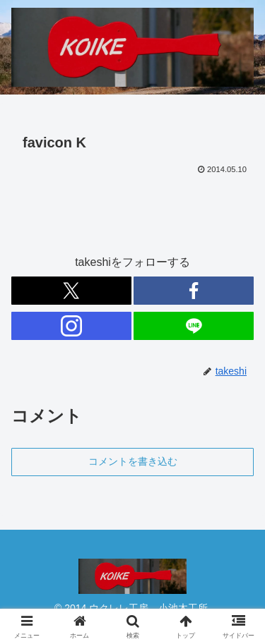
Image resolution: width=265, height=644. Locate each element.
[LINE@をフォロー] (194, 326)
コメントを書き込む (133, 461)
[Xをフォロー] (71, 291)
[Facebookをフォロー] (194, 291)
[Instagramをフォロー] (71, 326)
